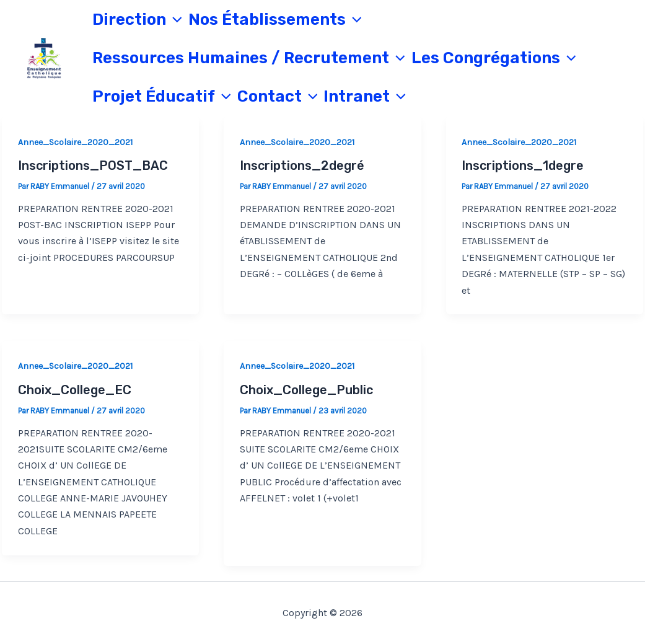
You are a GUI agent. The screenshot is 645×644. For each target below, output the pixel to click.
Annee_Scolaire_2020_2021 (75, 142)
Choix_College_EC (75, 390)
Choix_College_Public (306, 390)
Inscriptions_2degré (302, 165)
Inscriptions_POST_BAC (93, 165)
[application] (174, 20)
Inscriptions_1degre (523, 165)
